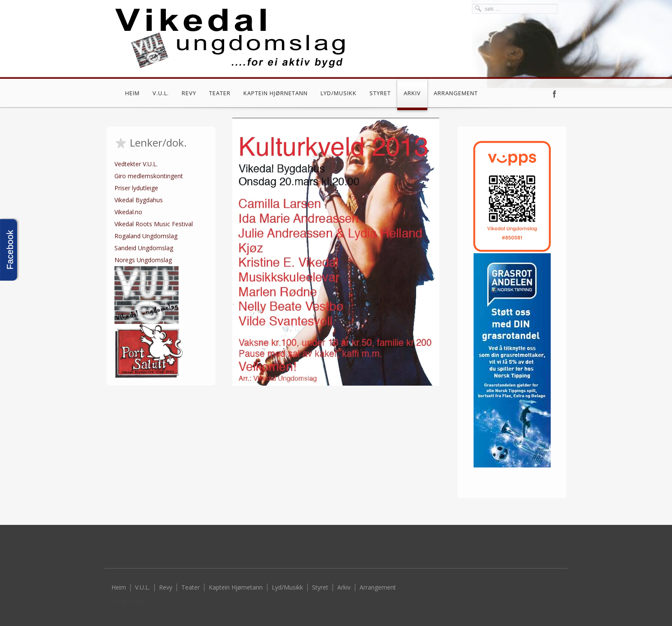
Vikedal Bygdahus (139, 200)
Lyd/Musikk (339, 93)
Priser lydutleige (136, 188)
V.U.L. (161, 93)
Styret (380, 93)
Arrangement (456, 93)
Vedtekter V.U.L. (136, 164)
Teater (220, 93)
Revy (189, 93)
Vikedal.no (128, 212)
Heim (132, 93)
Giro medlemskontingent (149, 176)
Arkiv (412, 93)
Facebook (555, 94)
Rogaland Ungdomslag (146, 236)
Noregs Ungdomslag (143, 260)
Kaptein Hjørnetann (276, 93)
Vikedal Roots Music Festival (154, 224)
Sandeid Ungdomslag (144, 248)
